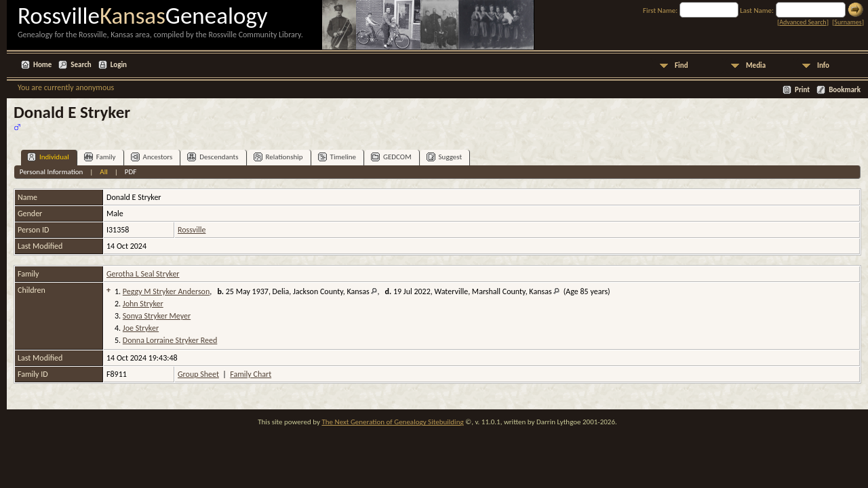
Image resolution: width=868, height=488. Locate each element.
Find (682, 65)
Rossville (192, 230)
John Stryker (143, 304)
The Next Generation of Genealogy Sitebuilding (392, 422)
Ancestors (152, 157)
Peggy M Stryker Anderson (166, 291)
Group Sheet (198, 374)
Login (119, 65)
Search (81, 65)
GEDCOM (391, 157)
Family (100, 157)
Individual (48, 157)
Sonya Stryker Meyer (157, 316)
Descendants (213, 157)
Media (756, 65)
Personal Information (52, 172)
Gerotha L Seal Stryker (143, 274)
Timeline (337, 157)
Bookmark (845, 90)
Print (802, 90)
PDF (131, 172)
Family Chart (251, 374)
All (103, 172)
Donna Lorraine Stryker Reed (170, 340)
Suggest (445, 157)
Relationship (278, 157)
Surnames (848, 22)
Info (823, 65)
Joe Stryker (141, 328)
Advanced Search (803, 22)
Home (42, 65)
